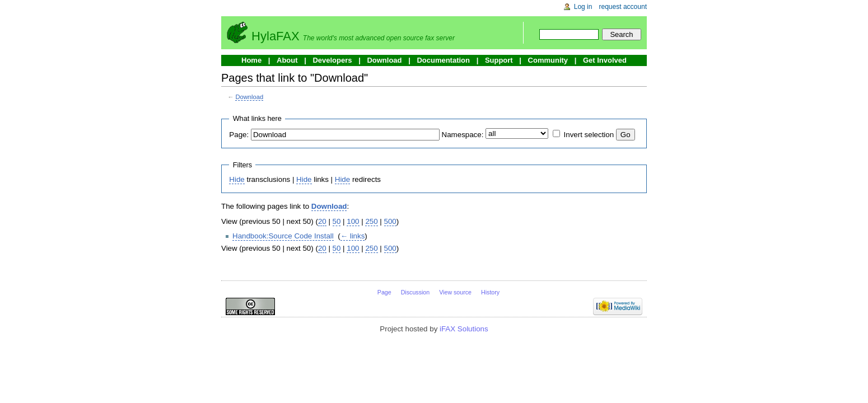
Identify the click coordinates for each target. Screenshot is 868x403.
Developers (332, 60)
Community (548, 60)
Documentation (443, 60)
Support (499, 60)
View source (455, 292)
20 (322, 221)
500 (390, 221)
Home (251, 60)
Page (384, 292)
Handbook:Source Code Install (283, 236)
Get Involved (605, 60)
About (287, 60)
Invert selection (589, 135)
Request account (623, 7)
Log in (583, 7)
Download (384, 60)
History (490, 292)
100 (353, 221)
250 (371, 221)
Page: (239, 135)
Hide (237, 179)
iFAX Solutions (464, 329)
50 (337, 221)
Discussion (416, 292)
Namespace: (463, 135)
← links (353, 236)
